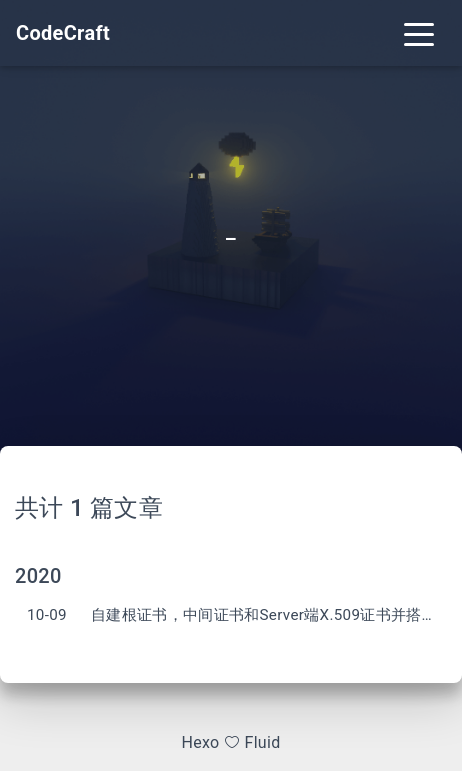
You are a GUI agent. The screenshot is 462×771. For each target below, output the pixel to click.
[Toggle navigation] (419, 33)
